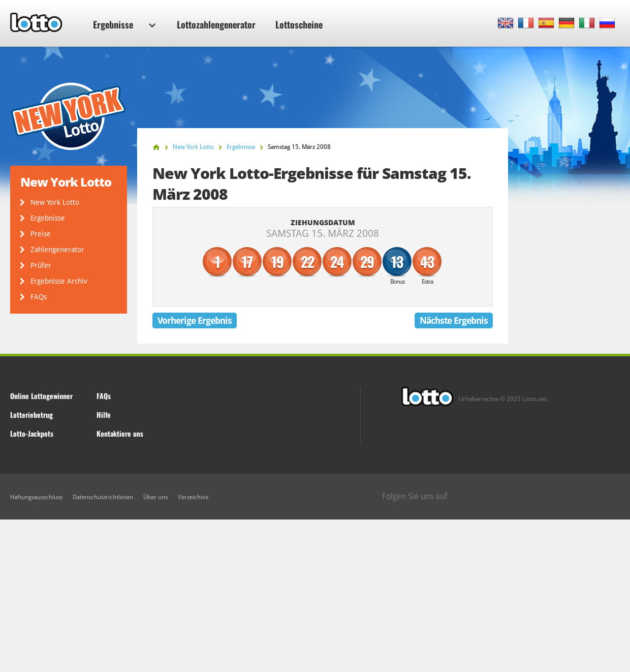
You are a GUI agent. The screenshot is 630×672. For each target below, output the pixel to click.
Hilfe (104, 415)
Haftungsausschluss (36, 497)
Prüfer (41, 265)
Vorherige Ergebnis (195, 320)
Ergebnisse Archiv (59, 281)
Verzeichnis (193, 497)
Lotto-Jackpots (32, 433)
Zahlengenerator (57, 250)
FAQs (39, 297)
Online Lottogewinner (41, 396)
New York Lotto (55, 202)
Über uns (155, 497)
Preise (41, 234)
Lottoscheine (299, 24)
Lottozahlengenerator (216, 24)
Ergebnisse (124, 24)
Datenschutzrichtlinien (103, 497)
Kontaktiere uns (120, 433)
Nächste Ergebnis (454, 320)
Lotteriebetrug (31, 415)
